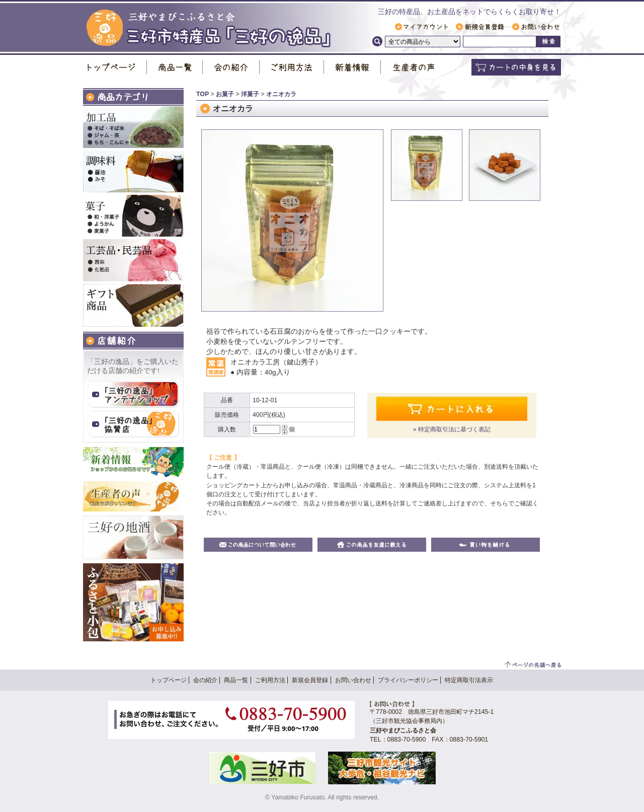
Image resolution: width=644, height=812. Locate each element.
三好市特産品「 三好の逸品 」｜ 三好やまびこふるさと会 (209, 28)
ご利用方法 (292, 67)
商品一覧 (175, 67)
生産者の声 (414, 67)
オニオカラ (281, 94)
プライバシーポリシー (408, 680)
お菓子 (133, 216)
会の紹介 (231, 67)
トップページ (115, 67)
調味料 (133, 171)
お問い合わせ (536, 27)
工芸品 (133, 260)
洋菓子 (250, 94)
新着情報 (352, 67)
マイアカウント (421, 27)
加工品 (133, 127)
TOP (203, 94)
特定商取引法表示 (469, 680)
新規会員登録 (480, 27)
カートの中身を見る (516, 67)
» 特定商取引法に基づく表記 (452, 429)
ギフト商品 (133, 305)
